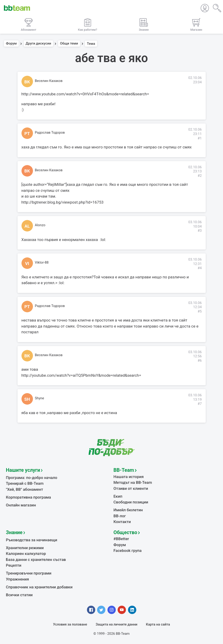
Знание (14, 532)
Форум (11, 44)
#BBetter (121, 539)
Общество (125, 532)
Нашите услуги (23, 470)
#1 (200, 138)
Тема (91, 44)
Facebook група (128, 551)
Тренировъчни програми (29, 573)
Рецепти (14, 565)
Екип (118, 496)
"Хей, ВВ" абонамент (25, 489)
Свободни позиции (131, 502)
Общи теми (69, 44)
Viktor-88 (42, 262)
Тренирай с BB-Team (25, 483)
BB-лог (120, 516)
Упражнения (18, 579)
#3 (200, 231)
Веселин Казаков (49, 81)
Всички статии (19, 595)
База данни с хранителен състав (36, 560)
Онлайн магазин (21, 505)
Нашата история (129, 477)
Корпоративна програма (28, 497)
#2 (200, 176)
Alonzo (40, 225)
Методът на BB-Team (133, 482)
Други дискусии (38, 44)
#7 (200, 404)
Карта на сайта (158, 624)
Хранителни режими (25, 548)
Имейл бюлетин (128, 510)
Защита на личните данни (117, 624)
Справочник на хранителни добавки (39, 587)
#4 (200, 268)
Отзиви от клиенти (131, 488)
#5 (200, 311)
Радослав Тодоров (50, 132)
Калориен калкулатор (26, 554)
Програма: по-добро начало (32, 478)
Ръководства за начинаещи (32, 540)
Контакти (122, 522)
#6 (200, 361)
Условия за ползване (70, 624)
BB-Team (124, 470)
